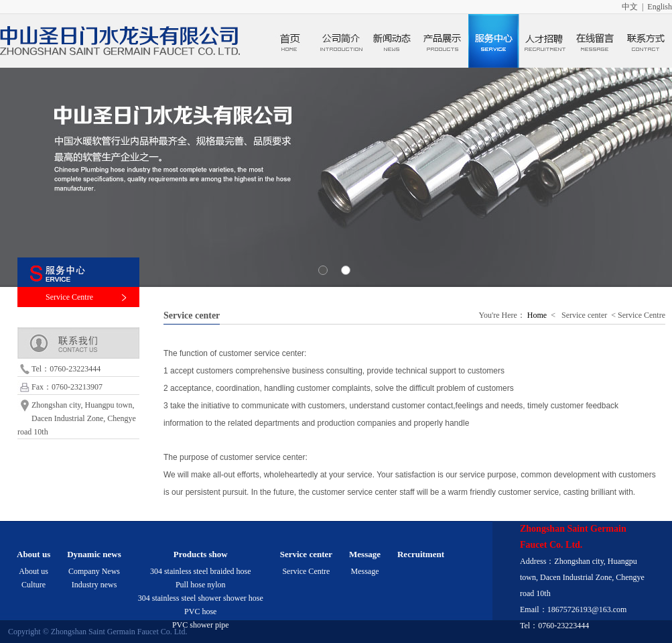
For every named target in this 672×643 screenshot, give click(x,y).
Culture (33, 585)
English (660, 7)
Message (365, 571)
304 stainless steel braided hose (201, 571)
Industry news (94, 585)
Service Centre (69, 297)
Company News (94, 571)
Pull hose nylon (201, 585)
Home (537, 315)
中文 (630, 7)
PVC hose (200, 611)
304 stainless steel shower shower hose (201, 598)
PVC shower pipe (201, 625)
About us (33, 571)
